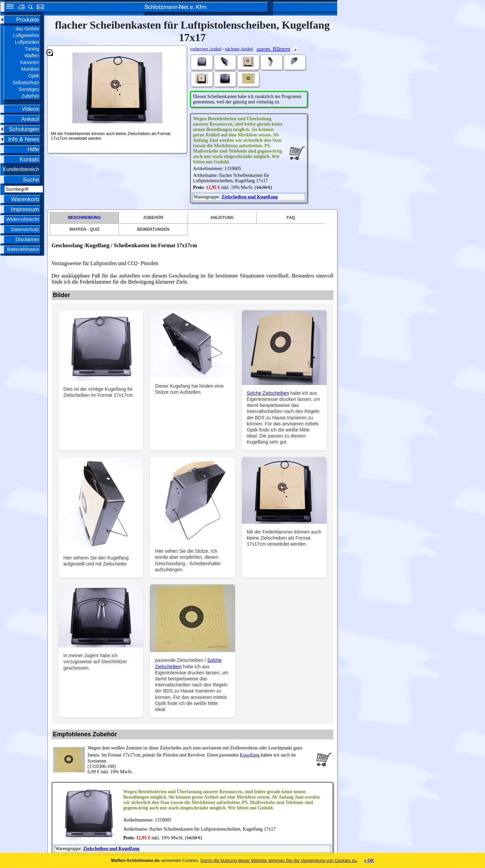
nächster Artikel (239, 49)
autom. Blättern (273, 49)
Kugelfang (250, 755)
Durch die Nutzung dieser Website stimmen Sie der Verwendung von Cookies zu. (279, 860)
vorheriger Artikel (206, 49)
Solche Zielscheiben (268, 393)
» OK (369, 860)
